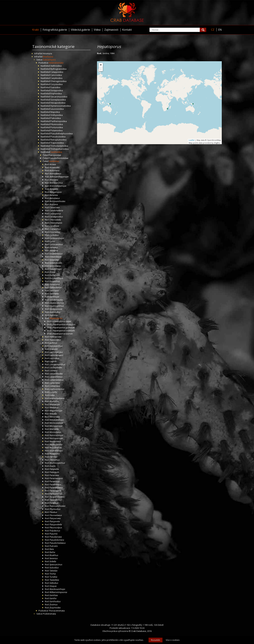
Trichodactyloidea (59, 146)
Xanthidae (54, 161)
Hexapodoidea (58, 103)
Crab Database (139, 631)
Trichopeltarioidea (60, 149)
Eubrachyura (49, 60)
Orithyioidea (57, 115)
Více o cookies (173, 640)
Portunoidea (57, 127)
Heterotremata (56, 63)
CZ (213, 30)
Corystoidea (57, 84)
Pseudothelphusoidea (62, 133)
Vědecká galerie (80, 30)
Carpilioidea (56, 78)
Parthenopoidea (59, 121)
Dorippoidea (57, 90)
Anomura (47, 53)
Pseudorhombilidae (59, 158)
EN (220, 30)
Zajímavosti (111, 30)
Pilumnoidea (57, 124)
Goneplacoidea (58, 100)
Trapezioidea (57, 143)
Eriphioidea (56, 93)
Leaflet (192, 140)
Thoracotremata (57, 611)
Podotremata (49, 614)
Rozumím (156, 640)
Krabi (35, 30)
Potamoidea (57, 130)
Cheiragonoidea (58, 81)
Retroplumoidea (58, 140)
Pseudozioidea (58, 137)
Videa (97, 30)
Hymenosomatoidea (61, 106)
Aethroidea (56, 66)
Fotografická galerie (55, 30)
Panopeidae (55, 155)
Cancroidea (56, 75)
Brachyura (48, 57)
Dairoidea (55, 87)
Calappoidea (57, 72)
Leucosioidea (57, 109)
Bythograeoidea (58, 69)
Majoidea (55, 112)
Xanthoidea (56, 152)
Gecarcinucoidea (59, 97)
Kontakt (127, 30)
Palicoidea (56, 118)
